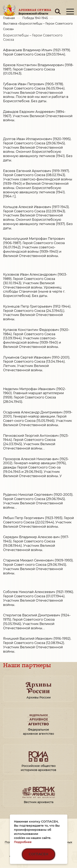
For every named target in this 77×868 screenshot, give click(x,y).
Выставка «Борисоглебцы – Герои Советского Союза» (38, 26)
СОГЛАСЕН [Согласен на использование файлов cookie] (38, 854)
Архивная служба (35, 12)
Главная (9, 18)
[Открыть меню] (70, 12)
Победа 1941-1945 (35, 18)
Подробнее (23, 842)
